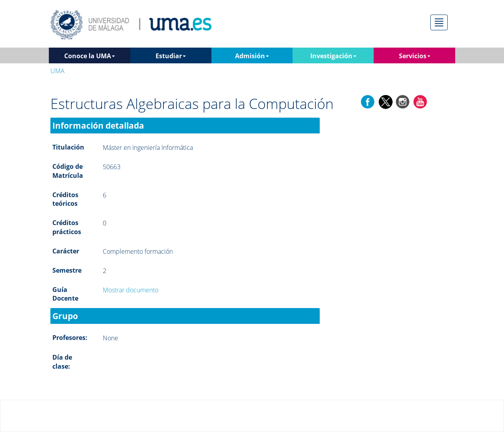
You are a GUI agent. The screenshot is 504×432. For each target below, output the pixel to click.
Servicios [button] (415, 56)
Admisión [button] (252, 56)
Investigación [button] (333, 56)
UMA (57, 71)
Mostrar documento (131, 290)
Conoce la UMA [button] (90, 56)
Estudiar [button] (171, 56)
